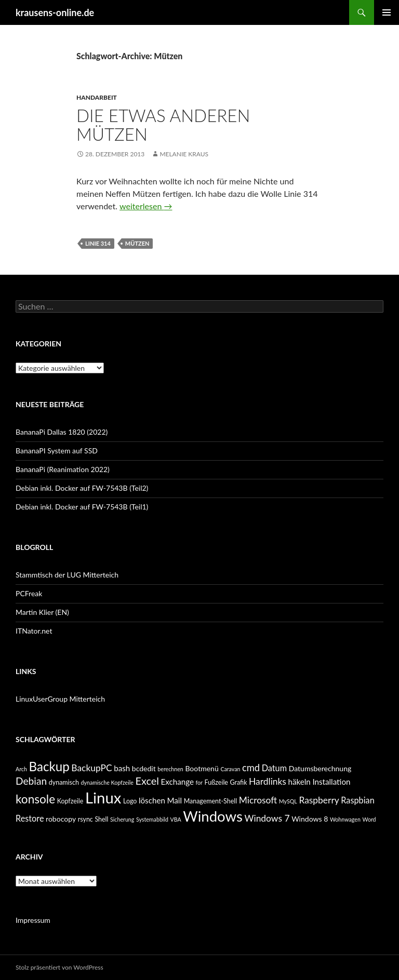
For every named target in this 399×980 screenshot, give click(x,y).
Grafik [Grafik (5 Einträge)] (239, 782)
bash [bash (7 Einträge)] (122, 768)
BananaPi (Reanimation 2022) (63, 469)
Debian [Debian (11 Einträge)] (31, 781)
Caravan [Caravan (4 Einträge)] (230, 769)
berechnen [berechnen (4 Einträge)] (170, 769)
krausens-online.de (55, 12)
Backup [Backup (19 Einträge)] (49, 766)
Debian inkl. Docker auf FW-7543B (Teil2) (82, 488)
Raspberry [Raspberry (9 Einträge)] (319, 800)
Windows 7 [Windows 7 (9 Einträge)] (267, 818)
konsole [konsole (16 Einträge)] (35, 799)
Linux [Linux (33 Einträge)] (103, 797)
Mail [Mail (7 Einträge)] (174, 800)
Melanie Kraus (184, 154)
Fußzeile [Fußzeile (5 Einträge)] (216, 782)
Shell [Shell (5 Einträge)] (101, 819)
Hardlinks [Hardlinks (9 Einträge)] (268, 781)
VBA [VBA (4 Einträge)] (176, 819)
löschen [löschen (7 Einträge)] (152, 800)
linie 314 (98, 243)
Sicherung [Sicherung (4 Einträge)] (122, 819)
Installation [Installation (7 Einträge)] (331, 782)
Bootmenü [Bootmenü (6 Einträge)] (202, 768)
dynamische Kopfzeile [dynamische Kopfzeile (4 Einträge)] (107, 782)
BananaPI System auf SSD (57, 451)
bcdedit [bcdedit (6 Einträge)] (144, 768)
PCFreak (29, 593)
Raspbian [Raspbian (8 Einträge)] (357, 800)
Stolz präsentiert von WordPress (59, 967)
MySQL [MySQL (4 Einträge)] (288, 801)
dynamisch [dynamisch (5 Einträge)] (64, 782)
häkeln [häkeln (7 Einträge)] (300, 782)
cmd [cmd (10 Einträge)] (251, 768)
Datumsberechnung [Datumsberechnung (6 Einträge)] (320, 768)
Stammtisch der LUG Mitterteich (67, 575)
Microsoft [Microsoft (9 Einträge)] (258, 800)
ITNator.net (34, 631)
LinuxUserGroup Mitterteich (60, 699)
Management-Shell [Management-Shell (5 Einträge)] (210, 801)
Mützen (137, 243)
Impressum (33, 920)
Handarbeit (97, 97)
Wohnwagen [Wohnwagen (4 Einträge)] (345, 819)
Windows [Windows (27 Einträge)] (213, 816)
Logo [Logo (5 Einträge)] (130, 801)
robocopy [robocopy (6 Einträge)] (61, 819)
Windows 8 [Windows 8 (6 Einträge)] (310, 819)
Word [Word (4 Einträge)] (369, 819)
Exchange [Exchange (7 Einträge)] (177, 782)
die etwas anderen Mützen (163, 125)
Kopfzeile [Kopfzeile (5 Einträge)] (70, 801)
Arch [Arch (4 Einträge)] (21, 769)
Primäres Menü (387, 12)
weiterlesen (146, 206)
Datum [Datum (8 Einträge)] (274, 768)
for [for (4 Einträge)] (199, 782)
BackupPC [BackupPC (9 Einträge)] (91, 768)
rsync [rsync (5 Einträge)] (85, 819)
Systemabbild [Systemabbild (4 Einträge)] (152, 819)
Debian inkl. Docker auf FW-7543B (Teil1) (82, 507)
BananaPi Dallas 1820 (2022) (62, 432)
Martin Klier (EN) (42, 612)
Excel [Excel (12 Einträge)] (147, 781)
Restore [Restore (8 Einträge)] (30, 818)
